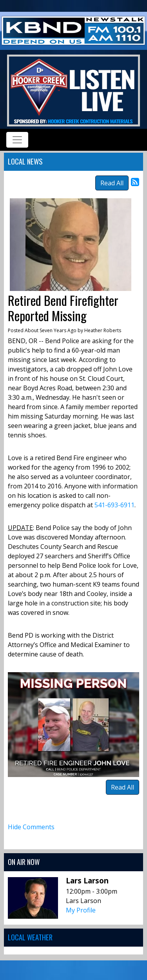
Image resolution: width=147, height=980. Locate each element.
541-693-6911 (114, 505)
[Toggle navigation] (17, 140)
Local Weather (30, 937)
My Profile (81, 910)
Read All (112, 183)
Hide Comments (31, 827)
